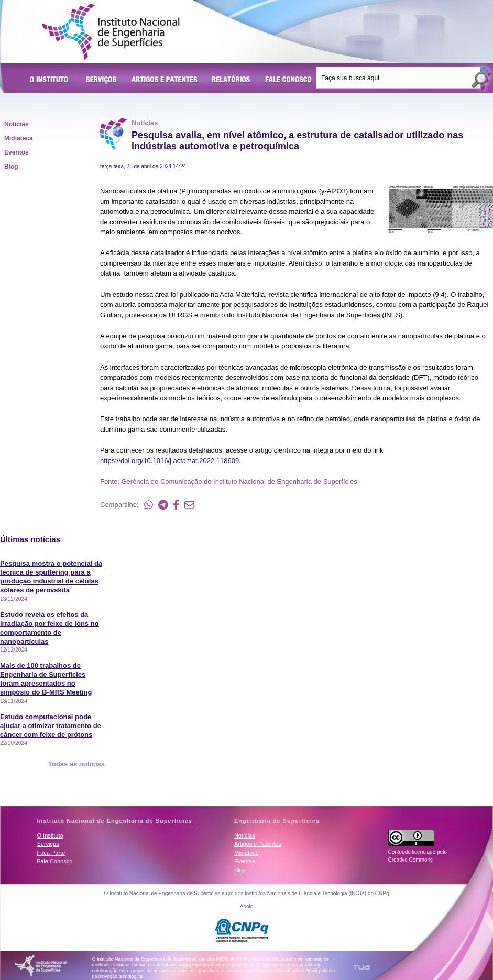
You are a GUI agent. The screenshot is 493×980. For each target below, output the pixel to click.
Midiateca (19, 138)
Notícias (17, 124)
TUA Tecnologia (361, 967)
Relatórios (231, 80)
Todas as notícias (76, 764)
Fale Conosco (289, 80)
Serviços (102, 80)
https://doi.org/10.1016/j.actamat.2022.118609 (169, 461)
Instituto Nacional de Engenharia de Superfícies (111, 32)
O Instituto (51, 80)
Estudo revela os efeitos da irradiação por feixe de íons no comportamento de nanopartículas (50, 628)
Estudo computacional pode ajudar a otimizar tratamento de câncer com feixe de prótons (51, 726)
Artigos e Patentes (165, 80)
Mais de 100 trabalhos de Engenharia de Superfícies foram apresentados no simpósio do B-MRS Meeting (46, 679)
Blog (11, 167)
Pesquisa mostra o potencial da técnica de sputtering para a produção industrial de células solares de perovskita (51, 577)
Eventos (17, 152)
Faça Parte (51, 853)
